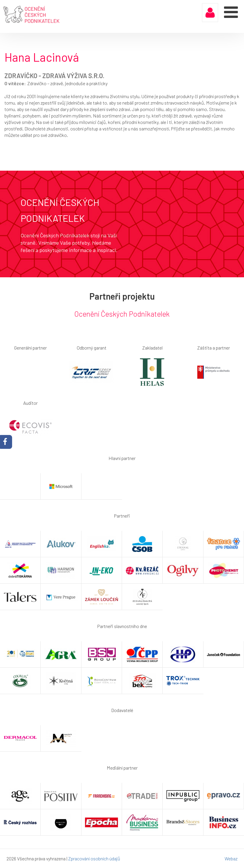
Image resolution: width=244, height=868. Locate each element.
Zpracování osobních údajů (94, 858)
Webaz (231, 858)
